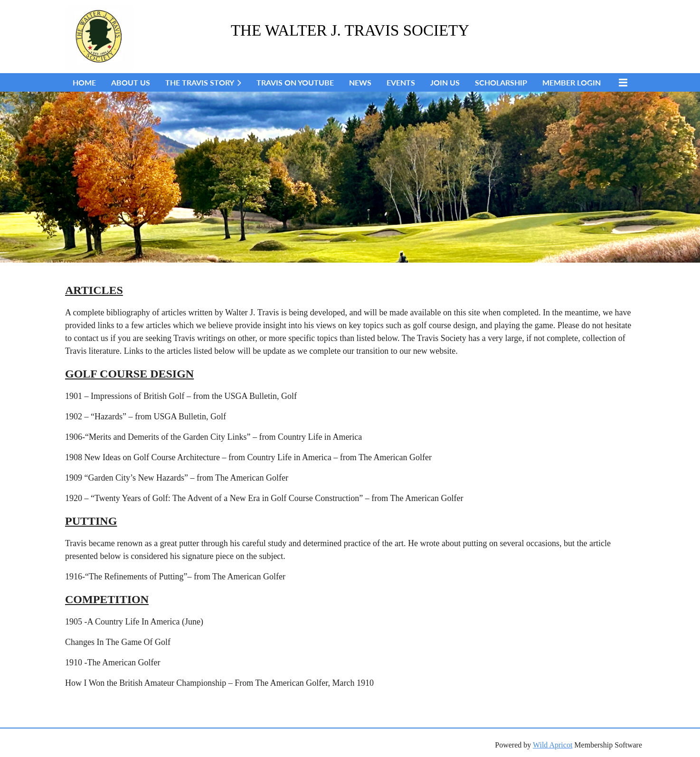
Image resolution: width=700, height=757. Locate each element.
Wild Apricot (553, 745)
